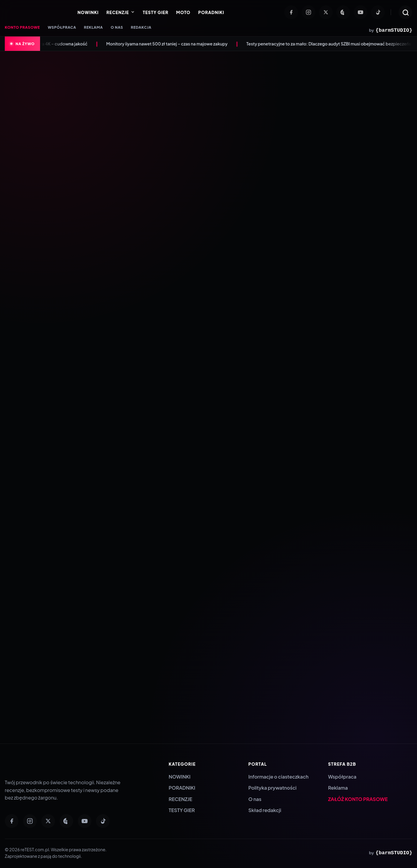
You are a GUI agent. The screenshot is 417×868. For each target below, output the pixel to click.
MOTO (183, 12)
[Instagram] (308, 12)
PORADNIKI (211, 12)
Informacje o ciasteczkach (278, 777)
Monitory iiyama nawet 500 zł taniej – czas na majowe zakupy (175, 44)
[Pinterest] (343, 12)
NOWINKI (88, 12)
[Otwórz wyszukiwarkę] (405, 12)
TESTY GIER (155, 12)
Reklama (338, 788)
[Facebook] (291, 12)
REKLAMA (93, 27)
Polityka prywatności (272, 788)
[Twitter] (326, 12)
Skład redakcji (265, 810)
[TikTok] (378, 12)
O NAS (117, 27)
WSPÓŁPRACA (62, 27)
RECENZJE (121, 12)
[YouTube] (361, 12)
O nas (255, 799)
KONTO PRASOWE (22, 27)
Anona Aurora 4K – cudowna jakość (60, 44)
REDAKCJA (141, 27)
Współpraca (342, 777)
